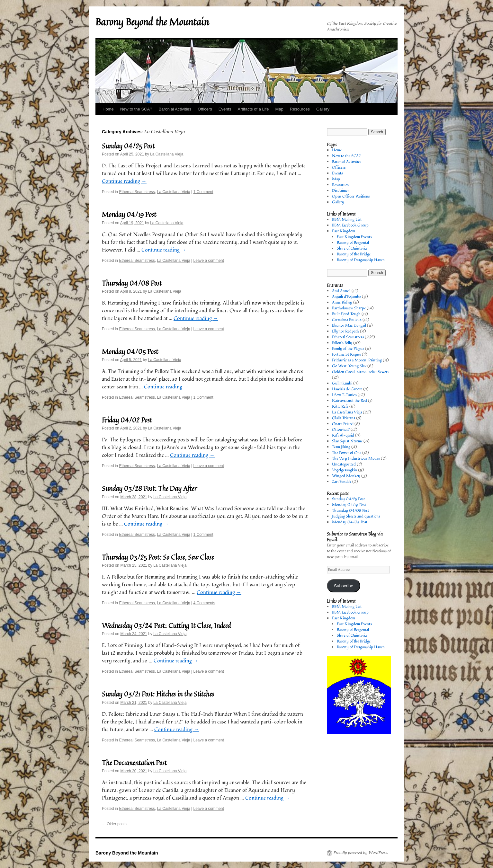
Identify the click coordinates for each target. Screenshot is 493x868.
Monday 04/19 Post (129, 214)
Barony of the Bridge (354, 254)
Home (108, 109)
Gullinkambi (342, 383)
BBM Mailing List (347, 220)
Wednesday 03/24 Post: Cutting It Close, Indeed (166, 625)
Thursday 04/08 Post (132, 283)
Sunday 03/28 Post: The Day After (149, 488)
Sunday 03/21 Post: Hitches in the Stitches (158, 694)
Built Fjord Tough (346, 314)
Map (279, 109)
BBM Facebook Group (350, 225)
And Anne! (341, 291)
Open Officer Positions (351, 196)
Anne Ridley (342, 302)
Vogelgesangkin (345, 470)
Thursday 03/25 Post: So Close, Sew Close (158, 557)
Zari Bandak (342, 482)
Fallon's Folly (342, 343)
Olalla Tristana (344, 418)
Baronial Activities (175, 109)
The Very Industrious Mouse (356, 459)
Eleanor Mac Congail (349, 326)
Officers (205, 109)
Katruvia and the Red (350, 401)
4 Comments (204, 603)
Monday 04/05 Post (130, 351)
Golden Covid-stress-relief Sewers (361, 372)
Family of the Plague (348, 349)
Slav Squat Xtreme (347, 441)
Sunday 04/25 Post (128, 146)
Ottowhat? (341, 430)
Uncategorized (344, 464)
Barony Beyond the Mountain (152, 22)
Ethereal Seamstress (137, 192)
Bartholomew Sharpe (349, 308)
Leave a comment (208, 261)
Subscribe (344, 586)
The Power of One (347, 453)
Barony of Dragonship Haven (361, 260)
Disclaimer (341, 191)
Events (225, 109)
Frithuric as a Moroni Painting (357, 360)
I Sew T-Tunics (344, 395)
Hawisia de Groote (347, 389)
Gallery (323, 109)
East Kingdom (344, 231)
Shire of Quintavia (352, 248)
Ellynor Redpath (345, 331)
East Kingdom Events (354, 237)
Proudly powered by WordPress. (361, 853)
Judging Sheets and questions (356, 516)
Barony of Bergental (353, 243)
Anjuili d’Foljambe (346, 297)
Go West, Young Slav (349, 366)
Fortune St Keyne (346, 354)
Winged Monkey (346, 476)
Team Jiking (341, 447)
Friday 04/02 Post (127, 420)
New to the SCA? (136, 109)
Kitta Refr (340, 407)
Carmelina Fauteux (347, 320)
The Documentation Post (134, 763)
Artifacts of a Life (253, 109)
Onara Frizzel (343, 424)
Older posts (114, 824)
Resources (300, 109)
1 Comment (203, 192)
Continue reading (124, 181)
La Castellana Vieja (167, 154)
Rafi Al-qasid (343, 435)
